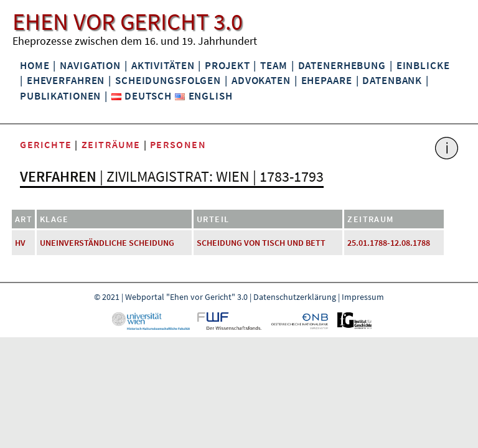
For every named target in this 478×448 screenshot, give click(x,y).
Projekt (227, 65)
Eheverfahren (66, 80)
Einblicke (423, 65)
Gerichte (46, 144)
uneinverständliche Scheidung (107, 243)
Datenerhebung (342, 65)
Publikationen (60, 96)
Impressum (363, 297)
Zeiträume (111, 144)
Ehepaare (327, 80)
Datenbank (392, 80)
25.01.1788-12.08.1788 (389, 243)
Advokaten (261, 80)
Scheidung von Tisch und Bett (261, 243)
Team (274, 65)
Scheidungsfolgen (168, 80)
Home (35, 65)
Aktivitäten (163, 65)
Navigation (90, 65)
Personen (178, 144)
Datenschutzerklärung (295, 297)
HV (20, 243)
